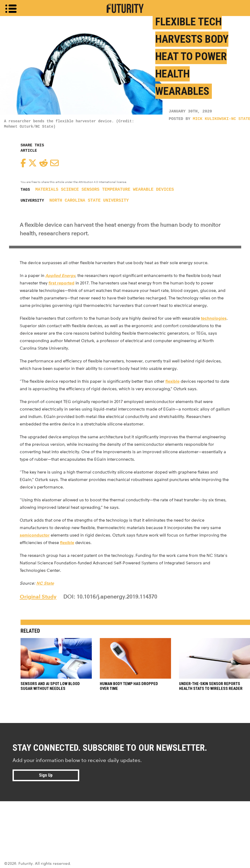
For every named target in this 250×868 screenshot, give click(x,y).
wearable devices (153, 190)
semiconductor (35, 535)
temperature (116, 190)
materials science (57, 190)
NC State (45, 583)
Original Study (38, 597)
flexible (172, 381)
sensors (90, 190)
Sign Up (46, 775)
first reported (61, 283)
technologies (214, 318)
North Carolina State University (89, 201)
